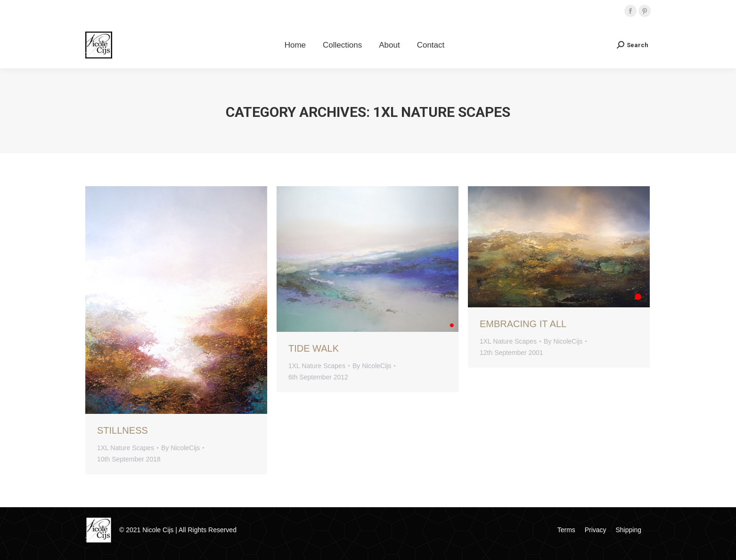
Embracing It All (523, 324)
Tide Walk (314, 348)
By (180, 448)
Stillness (123, 430)
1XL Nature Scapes (126, 448)
